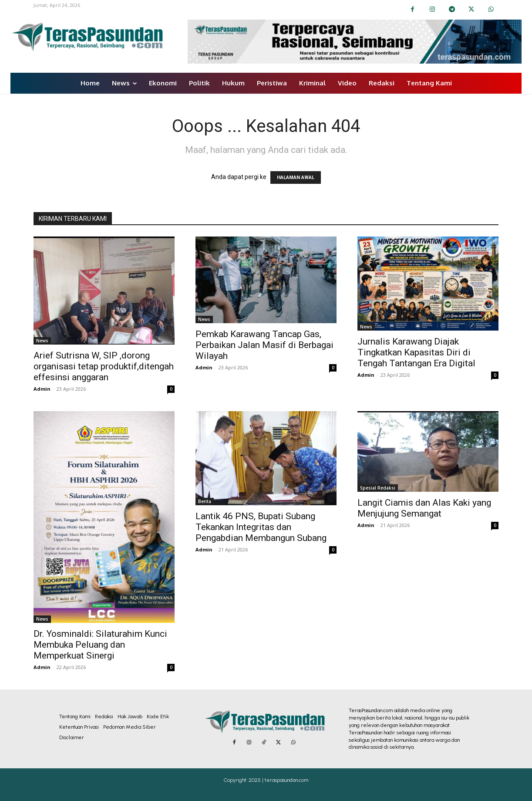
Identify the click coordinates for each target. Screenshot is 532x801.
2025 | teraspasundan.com (278, 780)
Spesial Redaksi (378, 488)
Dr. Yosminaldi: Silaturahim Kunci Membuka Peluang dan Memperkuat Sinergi (100, 645)
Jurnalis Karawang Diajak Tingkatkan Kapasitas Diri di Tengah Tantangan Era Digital (416, 352)
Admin (42, 389)
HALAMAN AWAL (296, 177)
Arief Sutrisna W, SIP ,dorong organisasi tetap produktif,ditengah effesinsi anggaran (104, 366)
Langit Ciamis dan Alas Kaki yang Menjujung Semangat (424, 508)
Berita (205, 501)
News (42, 341)
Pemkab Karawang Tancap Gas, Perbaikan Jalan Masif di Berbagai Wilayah (264, 345)
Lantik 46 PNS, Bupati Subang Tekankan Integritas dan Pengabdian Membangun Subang (261, 527)
